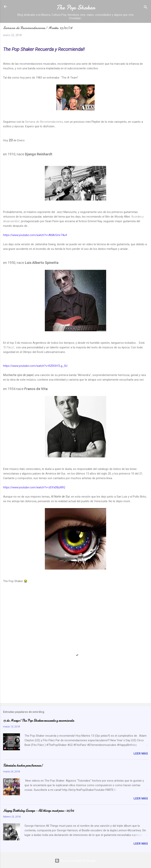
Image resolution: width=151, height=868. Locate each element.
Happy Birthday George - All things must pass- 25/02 (39, 811)
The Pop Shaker (76, 7)
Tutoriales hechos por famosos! (23, 766)
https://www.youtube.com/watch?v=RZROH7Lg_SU (35, 366)
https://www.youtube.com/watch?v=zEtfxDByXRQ (34, 487)
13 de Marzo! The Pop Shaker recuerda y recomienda (39, 721)
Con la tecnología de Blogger (76, 861)
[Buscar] (146, 8)
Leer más (141, 754)
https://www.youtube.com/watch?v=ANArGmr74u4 (35, 235)
